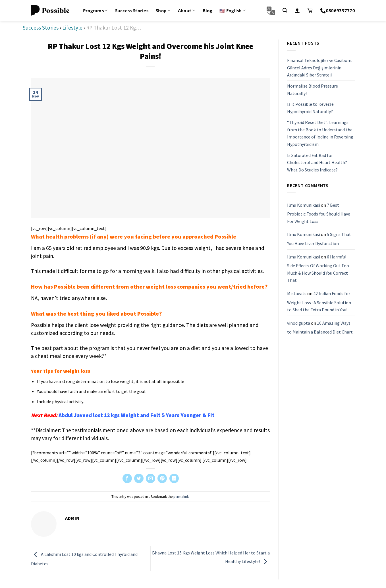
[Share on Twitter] (139, 478)
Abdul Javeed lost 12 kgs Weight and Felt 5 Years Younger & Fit (137, 415)
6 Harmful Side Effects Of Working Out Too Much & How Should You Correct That (318, 269)
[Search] (285, 10)
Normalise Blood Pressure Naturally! (313, 90)
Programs (95, 11)
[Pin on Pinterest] (162, 478)
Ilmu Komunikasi (304, 205)
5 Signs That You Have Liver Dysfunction (319, 239)
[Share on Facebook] (127, 478)
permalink (181, 496)
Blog (207, 11)
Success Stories (132, 11)
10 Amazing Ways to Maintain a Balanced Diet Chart (320, 328)
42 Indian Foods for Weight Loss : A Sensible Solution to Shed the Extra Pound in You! (319, 302)
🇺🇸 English (233, 11)
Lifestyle (72, 28)
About (187, 11)
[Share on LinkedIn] (174, 478)
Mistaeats (297, 293)
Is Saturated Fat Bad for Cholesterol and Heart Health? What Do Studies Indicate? (317, 162)
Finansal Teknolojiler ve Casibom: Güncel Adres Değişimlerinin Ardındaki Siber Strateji (320, 68)
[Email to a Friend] (151, 478)
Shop (163, 11)
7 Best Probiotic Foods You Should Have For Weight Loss (319, 213)
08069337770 (338, 11)
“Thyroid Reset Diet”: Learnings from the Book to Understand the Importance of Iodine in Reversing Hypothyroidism (320, 133)
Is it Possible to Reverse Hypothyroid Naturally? (310, 108)
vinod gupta (299, 323)
